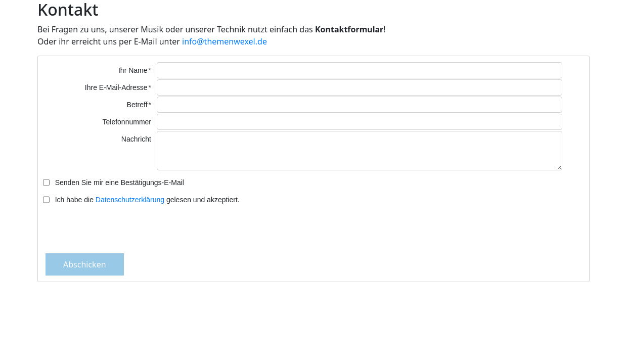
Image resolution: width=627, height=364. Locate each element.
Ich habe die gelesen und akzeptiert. (147, 200)
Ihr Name (133, 70)
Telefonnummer (127, 122)
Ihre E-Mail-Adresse (116, 87)
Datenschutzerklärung (130, 200)
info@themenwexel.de (225, 41)
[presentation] (313, 229)
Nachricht (136, 139)
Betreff (137, 105)
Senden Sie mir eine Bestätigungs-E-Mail (120, 183)
